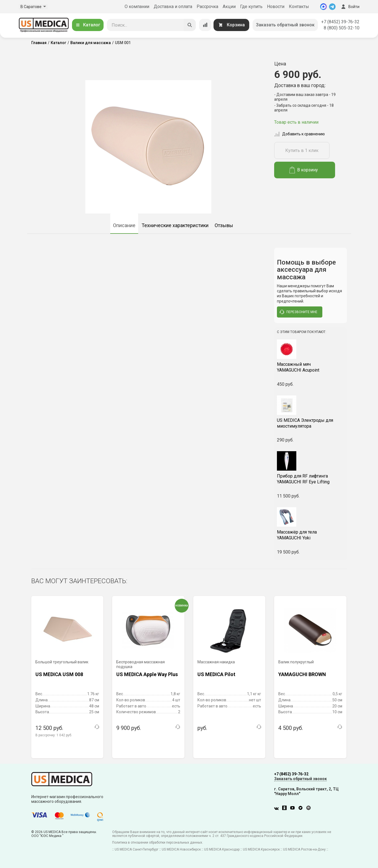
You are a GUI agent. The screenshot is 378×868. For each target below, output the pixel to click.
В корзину (304, 170)
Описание (124, 225)
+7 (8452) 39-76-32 (340, 22)
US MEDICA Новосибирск (181, 849)
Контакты (299, 7)
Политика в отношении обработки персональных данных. (158, 842)
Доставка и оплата (173, 7)
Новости (276, 7)
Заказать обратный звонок (285, 25)
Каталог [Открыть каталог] (88, 25)
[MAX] (323, 7)
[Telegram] (332, 7)
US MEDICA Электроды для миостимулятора (305, 423)
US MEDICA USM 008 (59, 674)
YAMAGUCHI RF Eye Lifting (311, 479)
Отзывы (224, 225)
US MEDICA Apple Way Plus (147, 674)
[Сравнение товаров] (205, 25)
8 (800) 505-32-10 (342, 28)
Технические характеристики (175, 225)
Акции (229, 7)
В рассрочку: (54, 735)
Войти (350, 7)
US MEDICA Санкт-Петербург (137, 849)
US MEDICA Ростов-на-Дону (304, 849)
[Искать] (190, 25)
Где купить (251, 7)
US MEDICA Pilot (216, 674)
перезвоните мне (299, 312)
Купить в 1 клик (302, 150)
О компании (137, 7)
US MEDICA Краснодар (222, 849)
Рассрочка (207, 7)
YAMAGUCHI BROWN (302, 674)
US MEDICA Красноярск (261, 849)
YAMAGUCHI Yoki (311, 535)
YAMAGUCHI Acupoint (311, 367)
